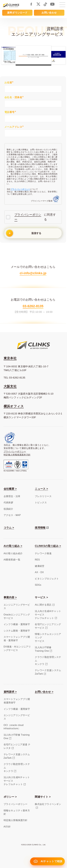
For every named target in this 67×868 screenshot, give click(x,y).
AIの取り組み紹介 (13, 553)
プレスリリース (43, 496)
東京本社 (10, 358)
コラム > (9, 528)
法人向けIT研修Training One (43, 649)
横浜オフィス (14, 406)
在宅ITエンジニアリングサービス (48, 626)
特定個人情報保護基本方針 (17, 455)
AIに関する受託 (43, 605)
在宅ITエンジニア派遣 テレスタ (17, 746)
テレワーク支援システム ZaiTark (17, 756)
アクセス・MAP (12, 515)
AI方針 (7, 827)
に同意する (34, 217)
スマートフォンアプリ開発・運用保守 (17, 639)
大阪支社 (10, 386)
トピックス (41, 503)
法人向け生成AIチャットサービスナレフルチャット (48, 615)
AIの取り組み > (13, 546)
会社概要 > (10, 489)
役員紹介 (8, 509)
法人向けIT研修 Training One (17, 737)
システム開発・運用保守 (17, 631)
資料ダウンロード (17, 13)
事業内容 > (10, 597)
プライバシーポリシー (20, 189)
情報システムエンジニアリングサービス (48, 638)
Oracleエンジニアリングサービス (17, 616)
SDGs (38, 585)
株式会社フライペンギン (48, 804)
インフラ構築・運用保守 (17, 624)
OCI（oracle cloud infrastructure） (14, 727)
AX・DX (39, 572)
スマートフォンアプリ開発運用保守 (17, 701)
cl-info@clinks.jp (33, 273)
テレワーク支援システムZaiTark (48, 672)
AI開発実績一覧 (12, 560)
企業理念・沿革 (12, 496)
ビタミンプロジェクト (47, 579)
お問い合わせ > (44, 692)
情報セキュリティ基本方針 (17, 812)
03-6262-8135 (33, 306)
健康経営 (40, 566)
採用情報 (40, 528)
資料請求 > (10, 692)
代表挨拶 (8, 503)
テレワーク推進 (43, 553)
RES (37, 560)
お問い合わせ (49, 13)
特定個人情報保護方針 (16, 820)
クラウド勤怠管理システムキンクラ (48, 661)
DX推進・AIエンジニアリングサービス (17, 648)
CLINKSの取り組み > (48, 546)
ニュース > (41, 489)
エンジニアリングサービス (17, 606)
